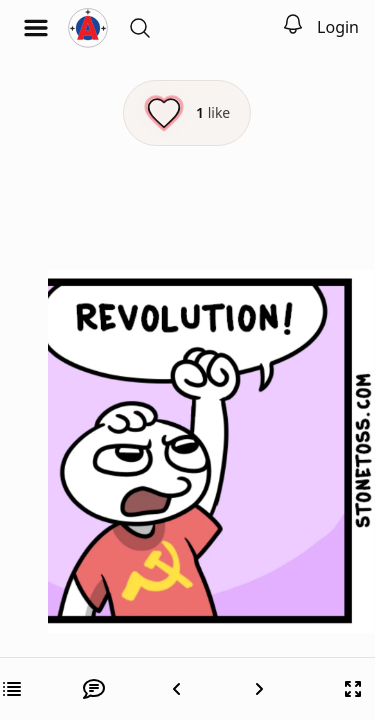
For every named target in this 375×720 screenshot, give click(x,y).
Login (338, 27)
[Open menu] (36, 28)
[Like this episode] (187, 113)
